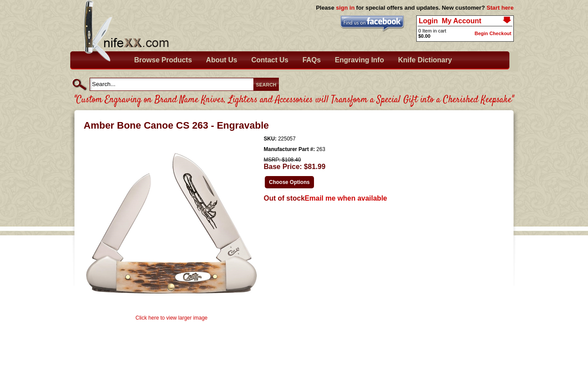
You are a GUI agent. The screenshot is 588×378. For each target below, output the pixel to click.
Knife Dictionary (425, 60)
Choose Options (290, 182)
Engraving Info (359, 60)
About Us (222, 60)
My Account (462, 21)
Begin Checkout (493, 33)
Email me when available (346, 198)
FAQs (312, 60)
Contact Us (270, 60)
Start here (500, 8)
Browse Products (163, 60)
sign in (345, 8)
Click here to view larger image (171, 318)
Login (429, 21)
